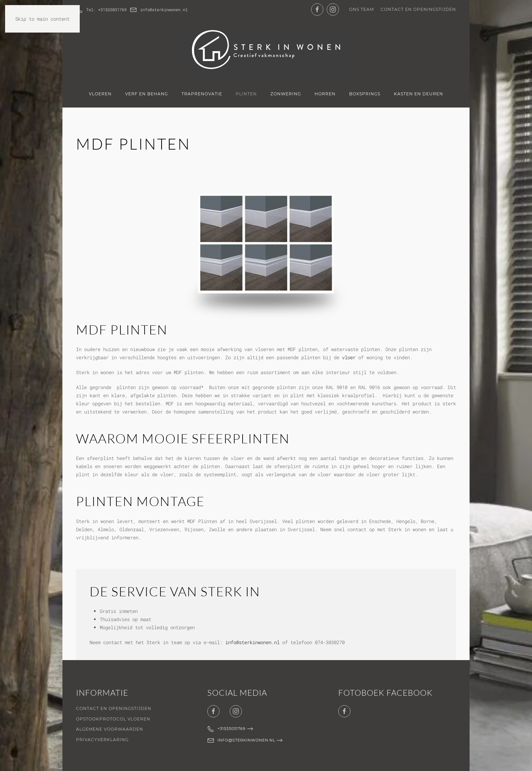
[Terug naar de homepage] (266, 50)
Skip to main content (42, 19)
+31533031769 (226, 729)
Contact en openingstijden (418, 9)
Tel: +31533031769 (101, 10)
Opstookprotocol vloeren (113, 719)
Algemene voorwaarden (110, 729)
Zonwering (286, 94)
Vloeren (100, 94)
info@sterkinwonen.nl (159, 10)
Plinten (246, 94)
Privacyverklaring (102, 740)
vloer (349, 357)
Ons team (362, 9)
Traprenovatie (202, 94)
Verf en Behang (147, 94)
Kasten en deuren (419, 94)
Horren (325, 94)
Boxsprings (365, 94)
